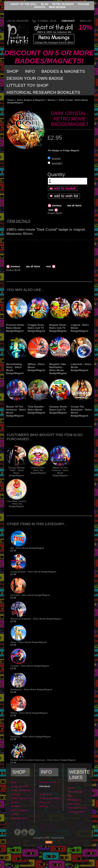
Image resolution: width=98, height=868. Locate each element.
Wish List (86, 21)
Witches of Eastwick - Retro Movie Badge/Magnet (36, 619)
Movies (52, 100)
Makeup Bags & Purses (19, 812)
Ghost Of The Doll (24, 4)
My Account (45, 794)
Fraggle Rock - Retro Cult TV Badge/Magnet (37, 328)
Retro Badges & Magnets (31, 100)
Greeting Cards (19, 818)
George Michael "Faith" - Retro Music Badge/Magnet (16, 471)
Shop (13, 71)
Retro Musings (63, 4)
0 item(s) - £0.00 (47, 21)
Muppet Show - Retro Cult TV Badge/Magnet (58, 328)
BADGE (56, 159)
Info (30, 71)
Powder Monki (58, 838)
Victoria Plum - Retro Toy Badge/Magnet (38, 470)
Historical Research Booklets (43, 92)
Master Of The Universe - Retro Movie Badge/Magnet (60, 471)
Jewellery (16, 806)
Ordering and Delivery (51, 798)
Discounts (44, 802)
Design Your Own (20, 786)
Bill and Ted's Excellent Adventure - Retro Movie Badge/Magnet (43, 760)
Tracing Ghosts (76, 812)
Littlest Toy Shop (28, 85)
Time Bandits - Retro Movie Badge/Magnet (36, 410)
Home (10, 100)
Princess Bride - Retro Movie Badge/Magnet (16, 328)
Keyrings (15, 794)
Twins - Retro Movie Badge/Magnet (29, 642)
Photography (74, 800)
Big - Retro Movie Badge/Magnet (27, 548)
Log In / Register (18, 21)
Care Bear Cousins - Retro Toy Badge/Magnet (16, 504)
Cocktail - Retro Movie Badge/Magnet (30, 666)
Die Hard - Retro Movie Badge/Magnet (30, 595)
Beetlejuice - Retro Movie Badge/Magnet (31, 689)
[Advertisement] (38, 250)
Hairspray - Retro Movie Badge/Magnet (31, 736)
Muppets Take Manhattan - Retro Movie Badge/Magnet (58, 369)
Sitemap (44, 806)
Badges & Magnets (63, 71)
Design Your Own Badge (35, 78)
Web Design (57, 7)
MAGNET (57, 164)
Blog (45, 4)
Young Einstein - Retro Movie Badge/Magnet (33, 572)
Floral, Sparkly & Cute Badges (22, 800)
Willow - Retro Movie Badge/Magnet (29, 713)
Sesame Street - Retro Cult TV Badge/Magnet (59, 410)
